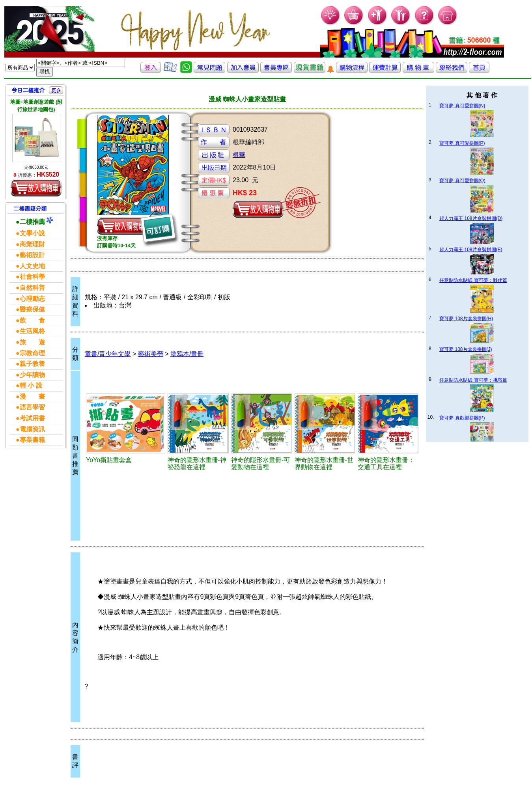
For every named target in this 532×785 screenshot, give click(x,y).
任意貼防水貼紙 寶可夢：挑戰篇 (473, 380)
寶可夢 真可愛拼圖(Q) (462, 181)
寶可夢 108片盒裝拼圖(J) (466, 349)
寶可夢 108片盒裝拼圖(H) (466, 319)
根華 (239, 155)
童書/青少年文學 (108, 354)
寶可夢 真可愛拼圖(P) (462, 143)
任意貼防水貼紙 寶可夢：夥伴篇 (473, 280)
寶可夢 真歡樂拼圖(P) (462, 418)
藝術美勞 (151, 354)
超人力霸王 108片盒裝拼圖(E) (471, 250)
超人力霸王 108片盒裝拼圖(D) (471, 218)
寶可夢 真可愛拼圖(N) (462, 106)
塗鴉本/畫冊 (187, 354)
